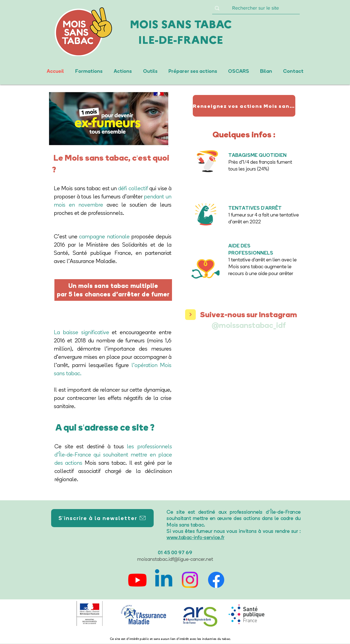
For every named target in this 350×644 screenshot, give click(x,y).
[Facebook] (216, 580)
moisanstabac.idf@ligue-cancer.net (175, 559)
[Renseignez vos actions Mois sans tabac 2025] (244, 106)
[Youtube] (137, 580)
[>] (190, 315)
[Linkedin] (164, 580)
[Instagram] (190, 580)
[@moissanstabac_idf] (248, 325)
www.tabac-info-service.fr (196, 538)
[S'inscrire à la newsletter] (102, 518)
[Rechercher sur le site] (255, 8)
